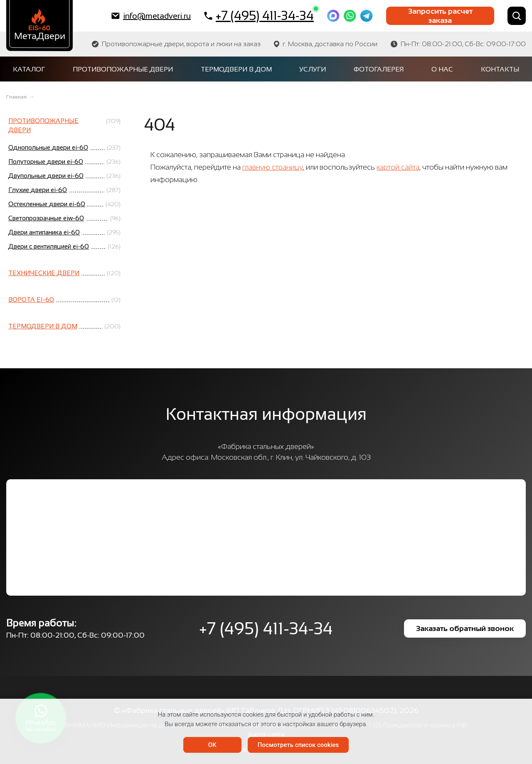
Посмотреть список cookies (298, 745)
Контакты (500, 69)
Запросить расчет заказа (440, 16)
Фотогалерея (379, 69)
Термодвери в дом (236, 69)
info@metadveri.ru (151, 16)
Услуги (313, 69)
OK (212, 745)
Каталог (29, 69)
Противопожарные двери (123, 69)
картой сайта (398, 167)
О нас (442, 69)
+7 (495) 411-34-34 (259, 15)
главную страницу (273, 167)
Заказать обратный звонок (465, 628)
